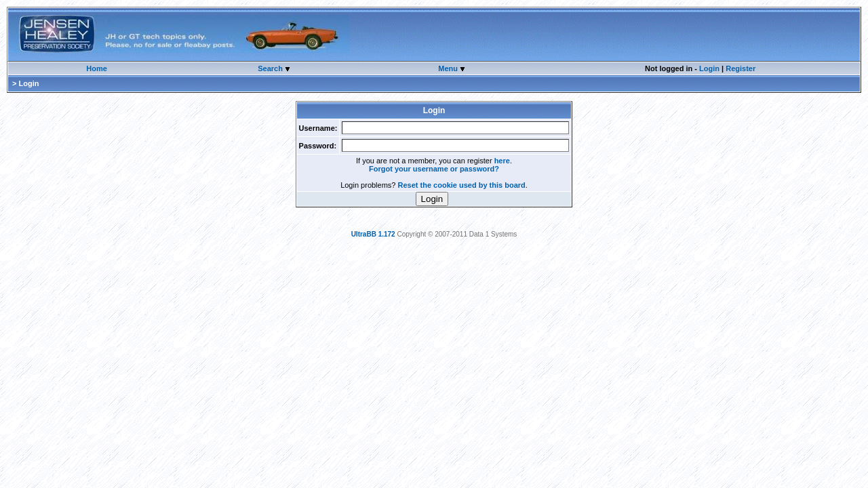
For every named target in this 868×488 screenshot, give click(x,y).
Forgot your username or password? (434, 169)
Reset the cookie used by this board (462, 185)
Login (709, 68)
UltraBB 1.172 (373, 234)
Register (741, 68)
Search (271, 68)
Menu (449, 68)
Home (97, 68)
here (502, 161)
